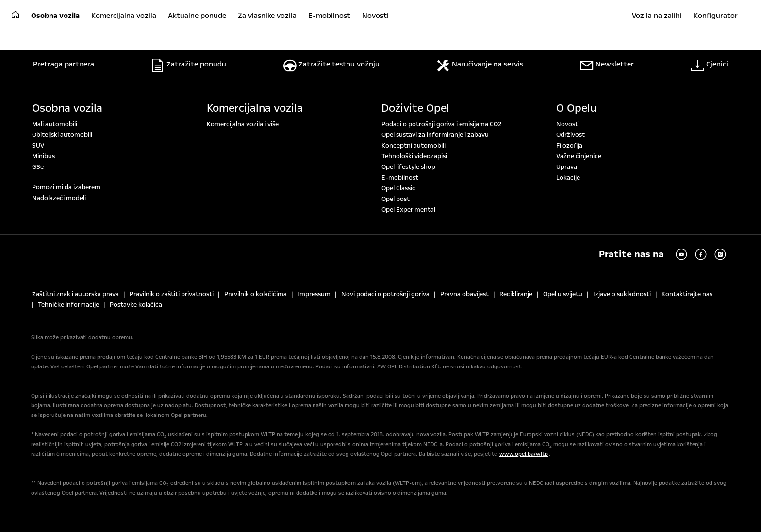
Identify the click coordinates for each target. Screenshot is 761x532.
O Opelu (576, 108)
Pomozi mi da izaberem (66, 187)
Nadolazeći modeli (59, 198)
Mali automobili (55, 124)
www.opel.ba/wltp (524, 454)
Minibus (43, 156)
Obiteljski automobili (62, 135)
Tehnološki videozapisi (414, 156)
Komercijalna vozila (255, 108)
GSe (38, 167)
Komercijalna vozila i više (243, 124)
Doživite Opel (415, 108)
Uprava (567, 167)
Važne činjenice (579, 156)
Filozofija (569, 146)
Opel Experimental (408, 210)
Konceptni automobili (414, 146)
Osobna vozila (67, 108)
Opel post (396, 199)
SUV (38, 146)
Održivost (571, 135)
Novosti (568, 124)
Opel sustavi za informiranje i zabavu (435, 135)
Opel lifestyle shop (408, 167)
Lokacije (568, 178)
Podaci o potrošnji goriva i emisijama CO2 (441, 124)
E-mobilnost (400, 178)
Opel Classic (398, 188)
